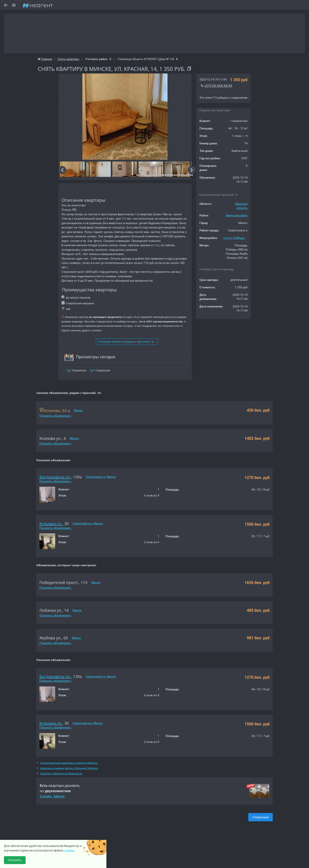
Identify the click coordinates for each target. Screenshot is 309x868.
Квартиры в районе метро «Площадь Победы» (69, 768)
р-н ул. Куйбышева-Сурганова (244, 238)
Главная (45, 59)
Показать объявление (55, 416)
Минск (78, 410)
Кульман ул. (51, 524)
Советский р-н (96, 477)
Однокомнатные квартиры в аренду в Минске (69, 763)
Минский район (237, 215)
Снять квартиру (68, 59)
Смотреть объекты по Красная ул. (61, 774)
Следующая (261, 817)
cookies (69, 850)
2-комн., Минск (52, 796)
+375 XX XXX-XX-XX (218, 86)
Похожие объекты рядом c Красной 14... (127, 342)
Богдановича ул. (55, 477)
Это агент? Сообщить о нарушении (223, 98)
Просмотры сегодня (96, 357)
